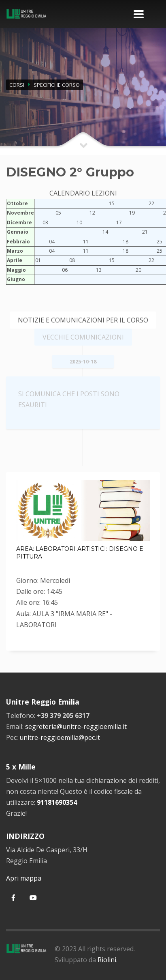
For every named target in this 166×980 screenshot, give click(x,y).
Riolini (107, 960)
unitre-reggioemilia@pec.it (60, 737)
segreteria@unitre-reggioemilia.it (76, 726)
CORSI (17, 85)
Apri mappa (24, 878)
